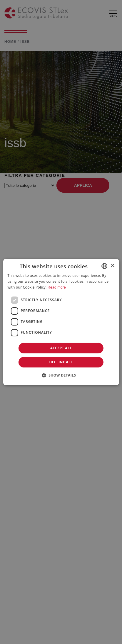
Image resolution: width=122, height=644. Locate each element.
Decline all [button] (61, 362)
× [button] (112, 266)
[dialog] (61, 322)
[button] (61, 375)
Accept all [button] (61, 348)
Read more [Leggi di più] (57, 287)
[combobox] (104, 266)
